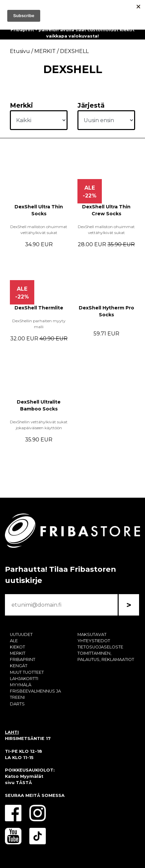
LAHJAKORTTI (24, 679)
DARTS (17, 704)
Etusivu (20, 51)
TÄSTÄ (24, 783)
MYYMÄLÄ (21, 685)
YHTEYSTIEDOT (94, 641)
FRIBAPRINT (23, 659)
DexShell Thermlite (39, 308)
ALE (14, 641)
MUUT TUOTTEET (27, 672)
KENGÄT (19, 666)
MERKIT (18, 653)
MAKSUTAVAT (92, 634)
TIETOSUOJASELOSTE (100, 647)
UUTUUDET (21, 634)
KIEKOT (17, 647)
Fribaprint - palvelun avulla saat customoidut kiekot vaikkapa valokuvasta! (72, 33)
